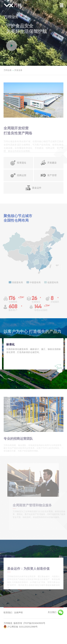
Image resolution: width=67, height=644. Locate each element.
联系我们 (8, 613)
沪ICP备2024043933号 (34, 623)
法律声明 (18, 613)
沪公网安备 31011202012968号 (21, 626)
